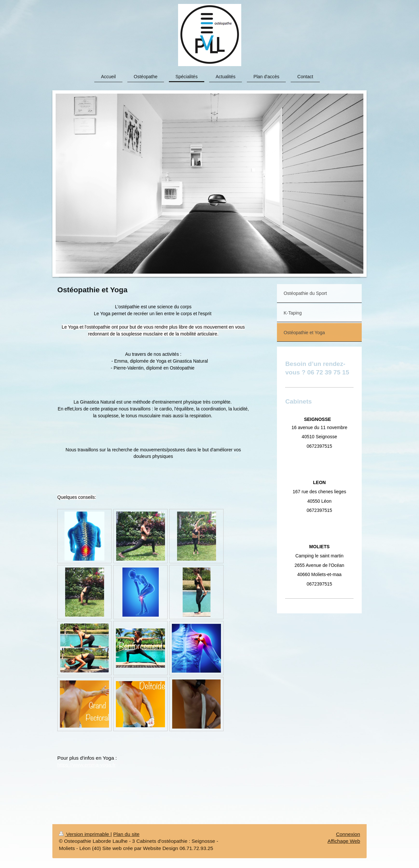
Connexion (348, 834)
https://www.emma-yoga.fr (86, 765)
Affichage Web (344, 841)
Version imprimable (85, 834)
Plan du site (126, 834)
